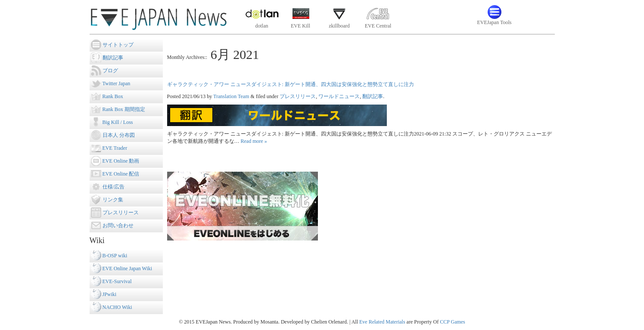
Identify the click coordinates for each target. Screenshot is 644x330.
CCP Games (453, 322)
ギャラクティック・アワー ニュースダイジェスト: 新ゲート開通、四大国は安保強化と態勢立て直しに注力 (291, 84)
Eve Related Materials (382, 322)
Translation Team (231, 96)
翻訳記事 (373, 96)
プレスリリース (298, 96)
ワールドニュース (339, 96)
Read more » (254, 141)
